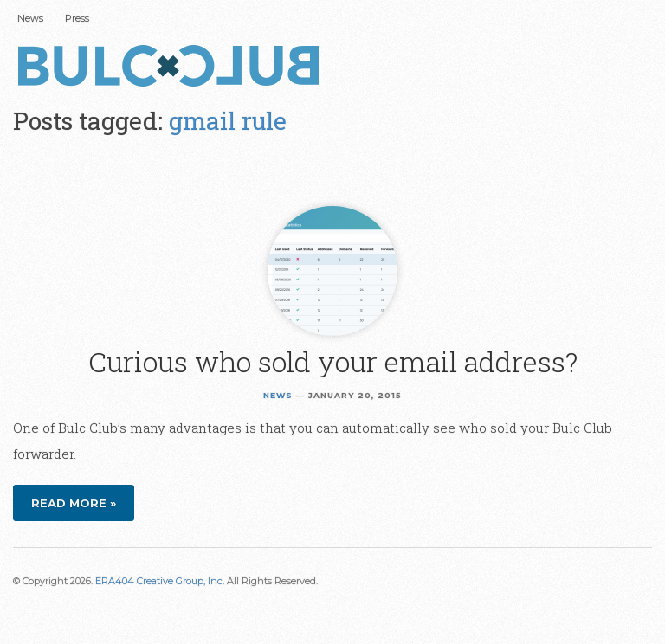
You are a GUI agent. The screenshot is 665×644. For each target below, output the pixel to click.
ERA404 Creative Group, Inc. (160, 581)
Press (77, 18)
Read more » (74, 503)
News (30, 18)
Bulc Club (173, 68)
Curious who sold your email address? (333, 361)
